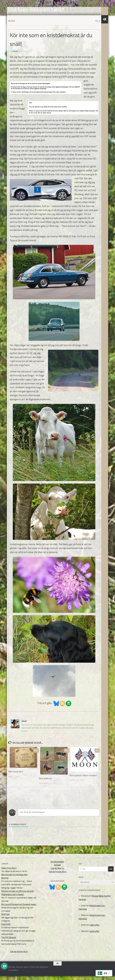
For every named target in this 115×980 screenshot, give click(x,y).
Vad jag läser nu (57, 872)
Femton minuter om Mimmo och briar (18, 895)
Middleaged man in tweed (13, 899)
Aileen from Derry (9, 872)
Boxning (5, 882)
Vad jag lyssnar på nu (19, 956)
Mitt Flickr (6, 918)
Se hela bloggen (57, 866)
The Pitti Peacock (9, 942)
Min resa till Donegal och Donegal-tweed (19, 908)
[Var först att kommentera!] (59, 817)
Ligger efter (94, 929)
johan (15, 55)
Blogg (12, 25)
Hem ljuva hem (16, 776)
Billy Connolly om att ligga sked (14, 879)
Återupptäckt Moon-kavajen (83, 780)
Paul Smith (6, 928)
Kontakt (57, 869)
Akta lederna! (45, 783)
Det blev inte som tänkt (36, 10)
